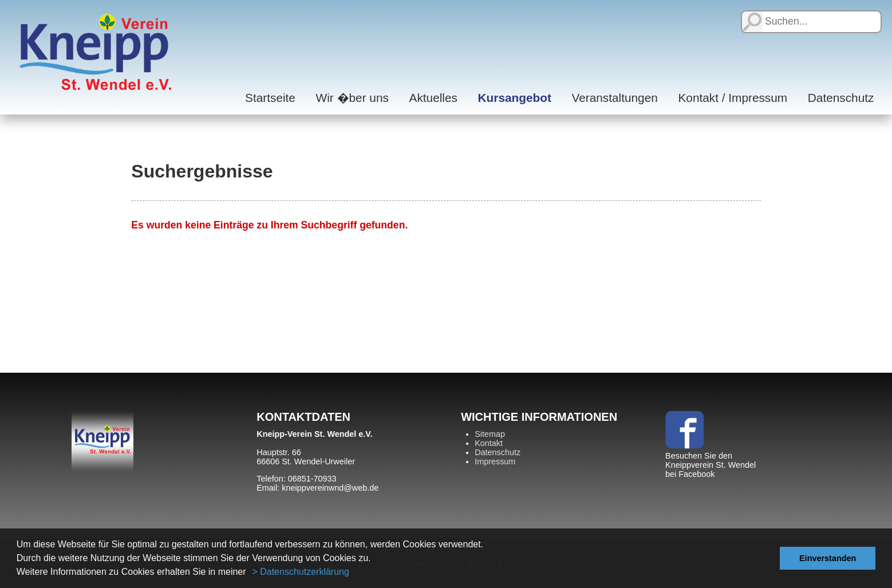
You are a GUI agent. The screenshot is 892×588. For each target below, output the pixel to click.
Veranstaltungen (614, 98)
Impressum (495, 461)
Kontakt (489, 443)
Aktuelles (433, 98)
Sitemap (490, 434)
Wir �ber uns (352, 98)
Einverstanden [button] (828, 558)
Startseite (270, 98)
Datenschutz (841, 98)
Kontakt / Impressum (733, 98)
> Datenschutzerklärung (300, 572)
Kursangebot (515, 98)
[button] (250, 573)
